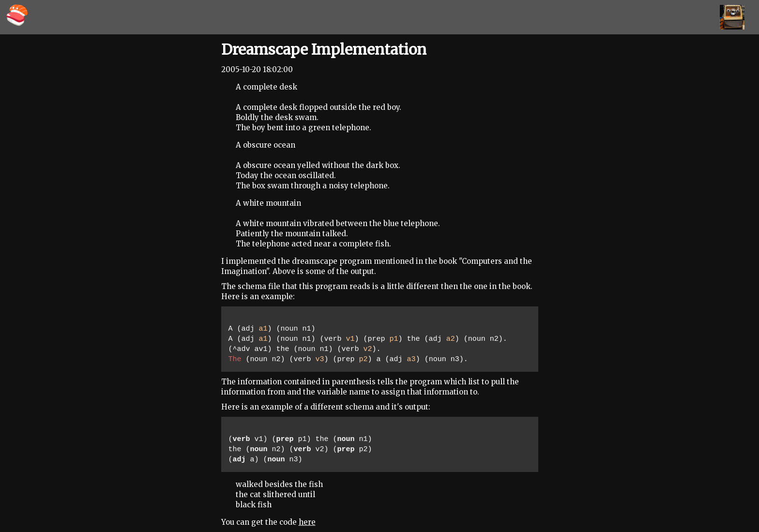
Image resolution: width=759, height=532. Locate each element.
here (307, 522)
